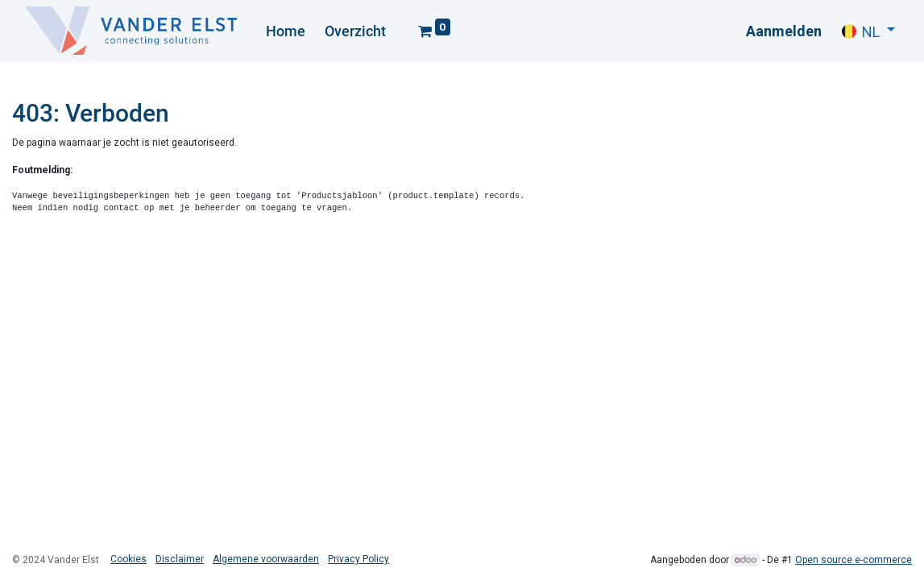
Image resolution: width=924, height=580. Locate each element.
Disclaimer (180, 559)
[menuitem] (286, 31)
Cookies (128, 559)
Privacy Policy (358, 559)
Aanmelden (784, 31)
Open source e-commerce (854, 560)
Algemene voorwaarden (266, 559)
